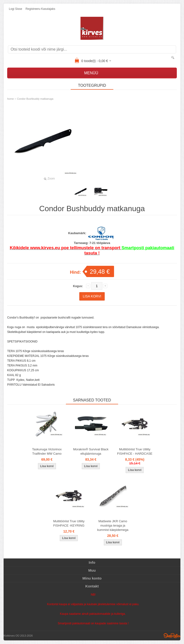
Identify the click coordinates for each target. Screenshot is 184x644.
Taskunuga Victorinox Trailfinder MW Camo (47, 451)
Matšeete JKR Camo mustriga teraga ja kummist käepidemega (113, 525)
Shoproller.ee (172, 636)
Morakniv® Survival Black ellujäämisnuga (91, 451)
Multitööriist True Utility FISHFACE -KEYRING (69, 523)
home (11, 99)
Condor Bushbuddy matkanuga (35, 99)
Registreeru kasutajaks (40, 9)
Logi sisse (15, 9)
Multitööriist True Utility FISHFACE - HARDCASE (135, 451)
